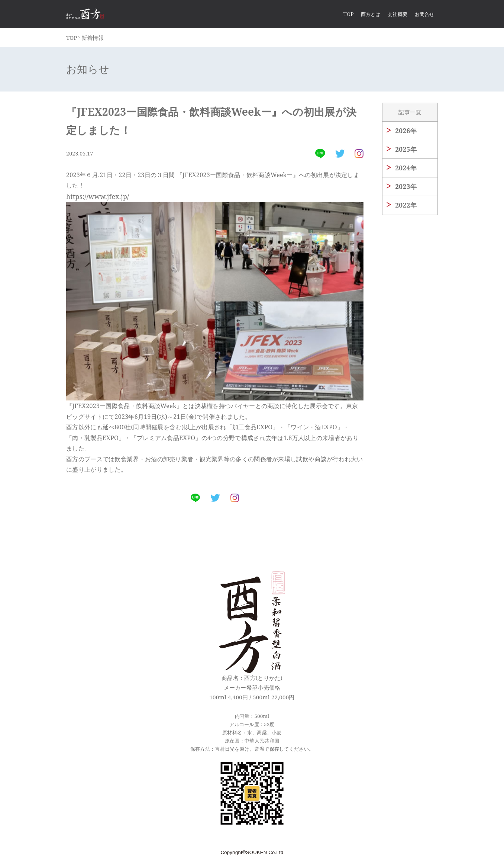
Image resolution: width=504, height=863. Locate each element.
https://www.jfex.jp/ (95, 198)
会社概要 (397, 15)
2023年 (404, 188)
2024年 (404, 170)
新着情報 (88, 39)
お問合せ (424, 15)
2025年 (404, 151)
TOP (70, 39)
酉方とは (371, 15)
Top (348, 15)
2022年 (404, 207)
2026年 (404, 132)
